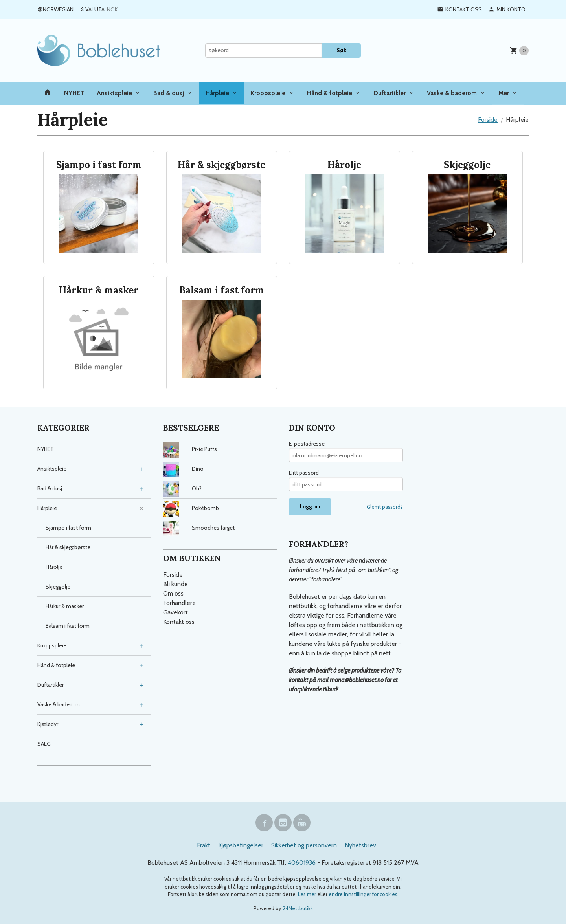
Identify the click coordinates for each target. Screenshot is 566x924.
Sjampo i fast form (68, 528)
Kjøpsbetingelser (241, 845)
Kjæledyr (48, 724)
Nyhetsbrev (360, 845)
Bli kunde (175, 584)
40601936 (302, 863)
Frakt (204, 845)
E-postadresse (307, 444)
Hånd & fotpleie (330, 93)
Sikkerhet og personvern (304, 845)
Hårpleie (217, 93)
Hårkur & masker (65, 606)
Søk (341, 50)
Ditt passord (304, 473)
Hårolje (54, 567)
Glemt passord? (385, 507)
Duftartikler (390, 93)
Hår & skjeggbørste (68, 547)
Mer (504, 93)
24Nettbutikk (298, 908)
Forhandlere (179, 603)
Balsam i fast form (68, 626)
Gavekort (175, 612)
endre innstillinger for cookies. (364, 894)
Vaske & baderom (452, 93)
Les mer (308, 894)
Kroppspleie (268, 93)
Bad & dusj (169, 93)
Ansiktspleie (114, 93)
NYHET (74, 93)
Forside (488, 120)
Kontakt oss (179, 622)
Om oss (173, 593)
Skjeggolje (58, 587)
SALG (44, 744)
